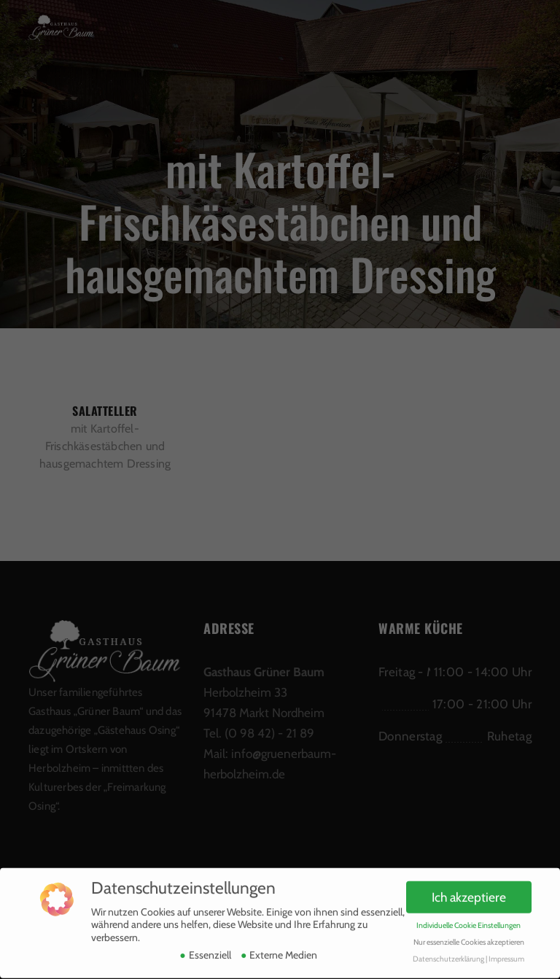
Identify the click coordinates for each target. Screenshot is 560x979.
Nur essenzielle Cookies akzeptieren (469, 935)
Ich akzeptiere (469, 890)
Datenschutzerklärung (448, 952)
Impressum (506, 952)
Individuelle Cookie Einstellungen (468, 919)
